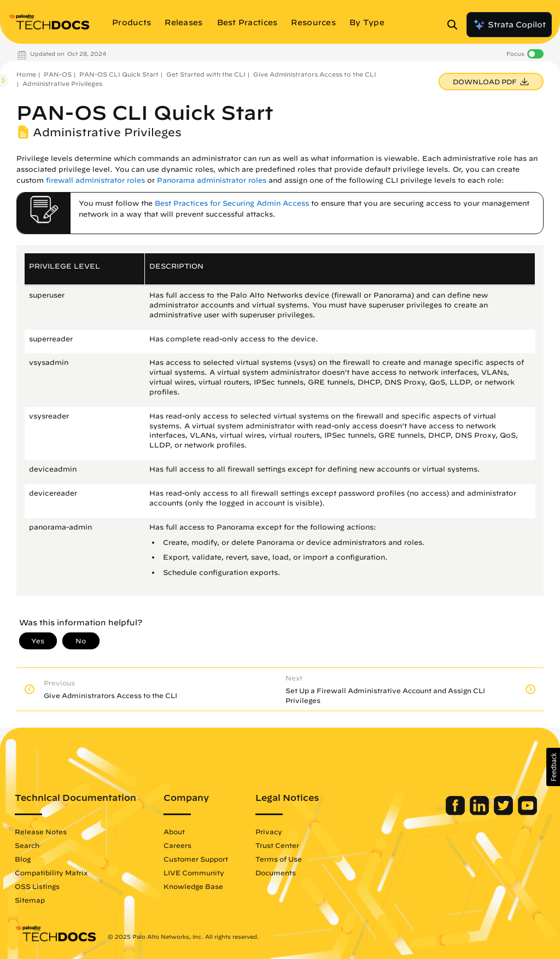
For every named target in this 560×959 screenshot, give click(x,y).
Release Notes (41, 832)
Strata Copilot (509, 25)
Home (26, 74)
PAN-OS (58, 74)
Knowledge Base (193, 886)
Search (27, 845)
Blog (23, 859)
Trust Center (277, 845)
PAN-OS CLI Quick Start (119, 74)
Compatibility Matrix (51, 873)
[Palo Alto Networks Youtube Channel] (527, 812)
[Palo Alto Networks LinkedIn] (480, 812)
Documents (276, 873)
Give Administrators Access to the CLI (315, 74)
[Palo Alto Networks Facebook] (456, 812)
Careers (177, 845)
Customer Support (196, 859)
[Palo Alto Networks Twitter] (504, 812)
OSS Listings (37, 886)
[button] (553, 767)
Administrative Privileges (62, 83)
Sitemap (30, 900)
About (174, 832)
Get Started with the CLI (206, 74)
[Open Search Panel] (456, 25)
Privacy (269, 832)
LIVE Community (194, 873)
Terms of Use (279, 859)
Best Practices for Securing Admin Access (232, 203)
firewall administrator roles (95, 180)
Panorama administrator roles (212, 180)
